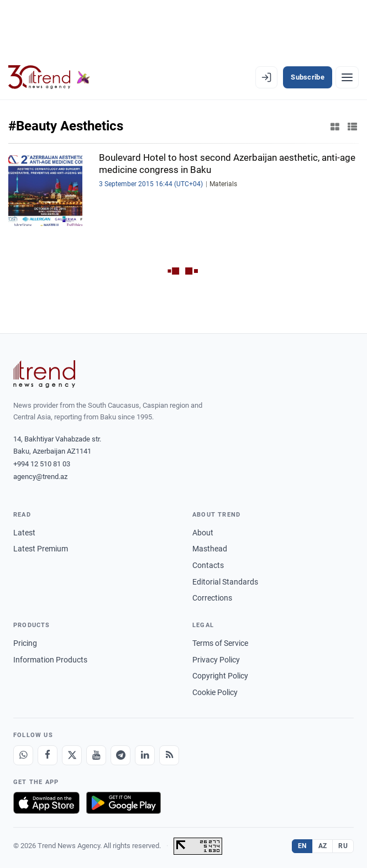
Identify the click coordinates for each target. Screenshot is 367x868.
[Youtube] (96, 755)
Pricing (25, 643)
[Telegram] (120, 755)
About (203, 533)
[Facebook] (48, 755)
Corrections (212, 598)
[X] (72, 755)
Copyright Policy (220, 676)
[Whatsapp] (23, 755)
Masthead (210, 549)
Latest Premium (41, 549)
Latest (24, 533)
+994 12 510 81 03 (42, 464)
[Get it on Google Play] (124, 803)
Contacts (208, 565)
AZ (323, 846)
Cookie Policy (215, 692)
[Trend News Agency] (44, 374)
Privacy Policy (216, 660)
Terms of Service (220, 643)
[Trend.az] (49, 77)
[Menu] (347, 77)
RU (343, 846)
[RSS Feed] (169, 755)
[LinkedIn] (145, 755)
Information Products (50, 660)
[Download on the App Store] (46, 803)
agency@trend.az (40, 477)
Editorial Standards (225, 582)
